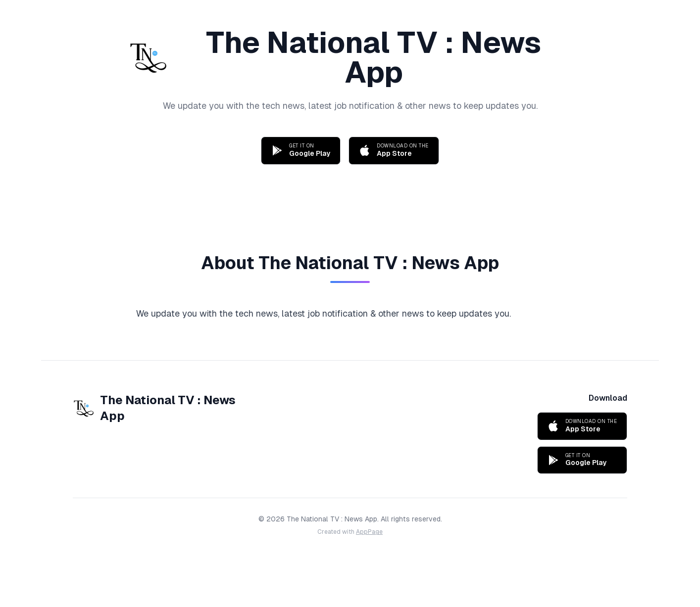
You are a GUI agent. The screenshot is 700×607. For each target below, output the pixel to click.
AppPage (369, 532)
